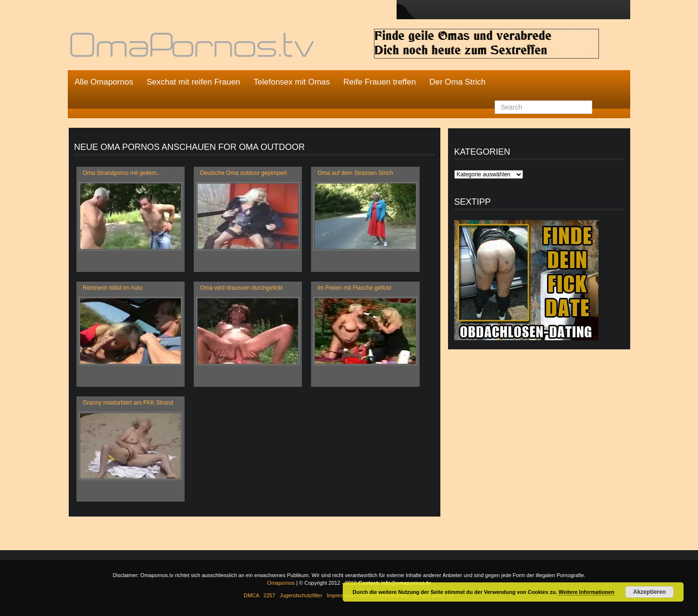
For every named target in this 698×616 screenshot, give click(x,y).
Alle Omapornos (104, 82)
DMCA (251, 595)
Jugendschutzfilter (301, 595)
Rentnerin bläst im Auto (112, 288)
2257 (269, 595)
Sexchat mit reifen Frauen (193, 82)
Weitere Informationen (586, 592)
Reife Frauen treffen (380, 82)
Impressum (340, 595)
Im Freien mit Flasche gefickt (354, 288)
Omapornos (281, 583)
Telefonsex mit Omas (292, 82)
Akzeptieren (649, 592)
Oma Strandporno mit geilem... (122, 173)
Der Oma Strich (457, 82)
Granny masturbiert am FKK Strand (128, 403)
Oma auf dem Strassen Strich (355, 173)
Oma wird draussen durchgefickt (241, 288)
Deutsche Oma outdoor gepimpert (243, 173)
